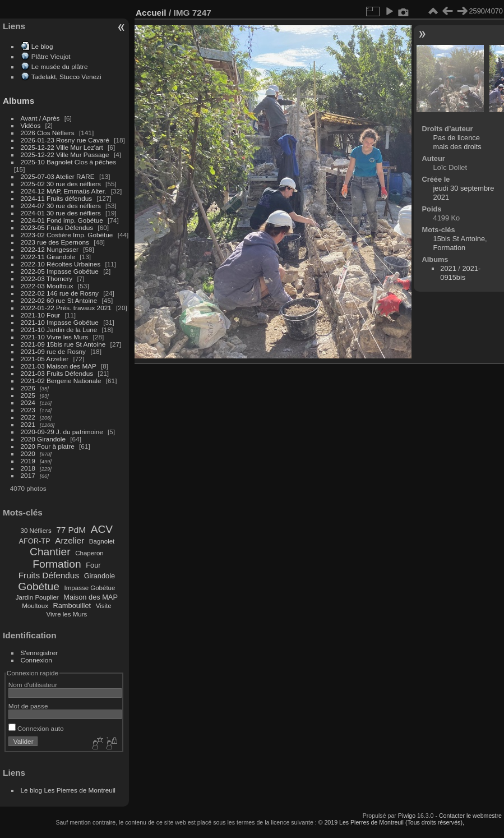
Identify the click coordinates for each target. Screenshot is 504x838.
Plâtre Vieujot (51, 56)
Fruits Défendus (49, 575)
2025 (28, 395)
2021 (28, 424)
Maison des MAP (91, 597)
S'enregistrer (39, 653)
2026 (28, 388)
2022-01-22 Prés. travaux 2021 (66, 308)
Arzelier (70, 540)
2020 (28, 453)
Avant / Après (40, 118)
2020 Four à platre (48, 446)
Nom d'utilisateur (33, 685)
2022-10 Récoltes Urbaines (61, 264)
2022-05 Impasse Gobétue (60, 271)
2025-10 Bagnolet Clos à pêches (69, 162)
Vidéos (31, 125)
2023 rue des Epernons (55, 242)
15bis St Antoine (459, 239)
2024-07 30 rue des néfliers (61, 206)
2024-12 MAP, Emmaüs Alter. (64, 191)
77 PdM (71, 530)
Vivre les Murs (67, 614)
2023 (28, 410)
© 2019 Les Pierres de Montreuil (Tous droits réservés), (391, 822)
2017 (28, 475)
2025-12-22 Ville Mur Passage (65, 155)
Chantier (50, 552)
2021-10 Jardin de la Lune (59, 330)
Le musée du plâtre (60, 66)
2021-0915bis (460, 273)
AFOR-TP (34, 541)
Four (93, 565)
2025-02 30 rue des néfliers (61, 184)
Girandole (100, 576)
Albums (19, 101)
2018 (28, 468)
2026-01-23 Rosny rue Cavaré (65, 140)
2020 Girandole (43, 439)
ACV (102, 529)
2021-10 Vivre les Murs (55, 337)
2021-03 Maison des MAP (59, 366)
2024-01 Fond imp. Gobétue (62, 220)
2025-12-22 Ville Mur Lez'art (62, 147)
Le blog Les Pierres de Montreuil (68, 790)
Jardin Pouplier (37, 597)
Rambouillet (72, 606)
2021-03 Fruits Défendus (57, 373)
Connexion (36, 660)
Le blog (42, 46)
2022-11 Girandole (48, 257)
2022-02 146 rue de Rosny (60, 293)
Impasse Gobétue (90, 588)
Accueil (151, 13)
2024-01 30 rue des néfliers (62, 213)
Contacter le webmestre (470, 816)
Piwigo (407, 816)
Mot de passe (28, 706)
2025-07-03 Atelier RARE (58, 176)
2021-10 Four (41, 315)
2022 (28, 417)
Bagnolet (102, 541)
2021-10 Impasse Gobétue (60, 322)
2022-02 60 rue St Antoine (59, 300)
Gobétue (39, 586)
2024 (28, 402)
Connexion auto (36, 728)
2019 (28, 461)
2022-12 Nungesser (50, 249)
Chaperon (89, 553)
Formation (57, 564)
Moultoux (35, 606)
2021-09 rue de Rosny (53, 351)
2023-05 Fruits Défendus (57, 227)
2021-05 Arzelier (45, 359)
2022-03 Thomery (47, 278)
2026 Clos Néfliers (48, 133)
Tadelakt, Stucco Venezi (66, 77)
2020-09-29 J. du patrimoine (62, 432)
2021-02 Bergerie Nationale (61, 381)
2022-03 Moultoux (47, 286)
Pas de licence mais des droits (457, 142)
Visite (104, 606)
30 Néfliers (36, 531)
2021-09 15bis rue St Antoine (63, 344)
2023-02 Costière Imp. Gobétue (67, 235)
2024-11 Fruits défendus (57, 198)
